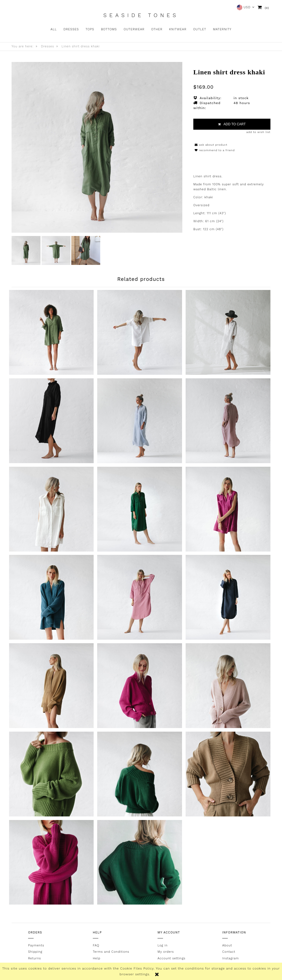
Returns (35, 957)
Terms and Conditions (111, 950)
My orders (166, 950)
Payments (36, 944)
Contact (229, 950)
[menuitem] (54, 29)
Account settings (171, 957)
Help (97, 957)
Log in (163, 944)
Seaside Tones (141, 15)
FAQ (96, 944)
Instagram (231, 957)
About (227, 944)
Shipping (35, 950)
